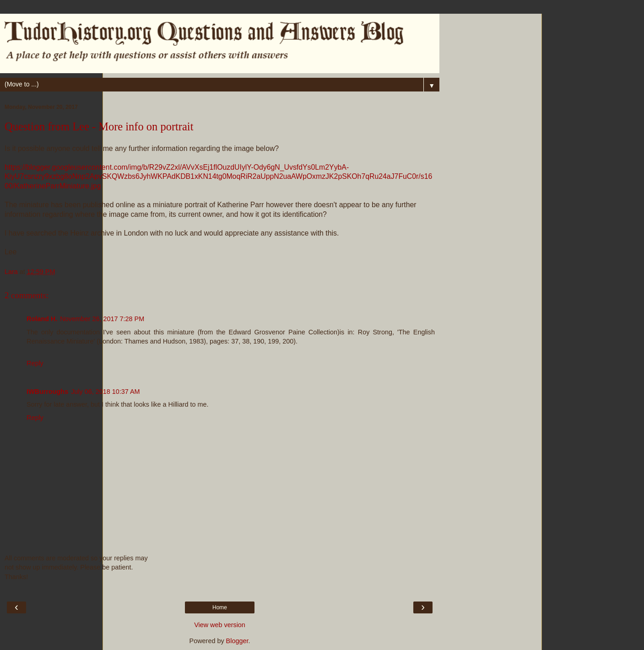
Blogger (237, 641)
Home (220, 607)
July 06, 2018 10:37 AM (105, 392)
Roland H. (42, 319)
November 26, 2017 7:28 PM (102, 319)
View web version (220, 625)
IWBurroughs (47, 392)
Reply (35, 363)
